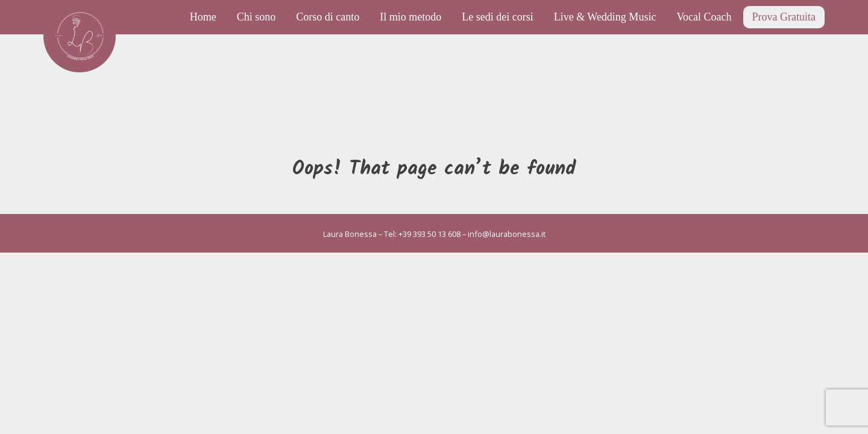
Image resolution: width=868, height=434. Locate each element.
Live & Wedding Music (605, 17)
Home (203, 17)
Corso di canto (328, 17)
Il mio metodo (410, 17)
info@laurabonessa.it (507, 234)
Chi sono (256, 17)
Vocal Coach (704, 17)
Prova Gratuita (784, 17)
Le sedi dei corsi (497, 17)
